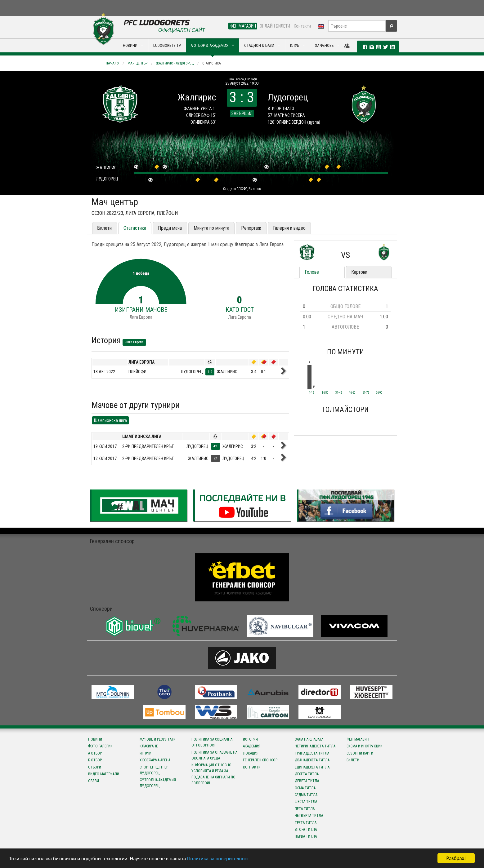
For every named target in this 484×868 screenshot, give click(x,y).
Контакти (302, 26)
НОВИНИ (130, 45)
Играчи (146, 753)
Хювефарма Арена (155, 760)
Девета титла (307, 781)
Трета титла (306, 823)
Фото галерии (100, 746)
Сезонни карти (360, 753)
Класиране (149, 746)
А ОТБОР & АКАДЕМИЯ (209, 45)
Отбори (95, 767)
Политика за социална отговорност (212, 742)
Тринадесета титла (312, 753)
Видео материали (104, 774)
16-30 (325, 393)
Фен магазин (358, 739)
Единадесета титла (312, 767)
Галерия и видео (289, 228)
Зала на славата (309, 739)
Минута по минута (211, 228)
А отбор (95, 753)
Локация (251, 753)
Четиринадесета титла (315, 746)
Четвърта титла (309, 816)
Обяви (94, 781)
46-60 (352, 393)
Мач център (137, 63)
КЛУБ (295, 45)
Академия (252, 746)
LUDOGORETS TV (167, 45)
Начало (112, 63)
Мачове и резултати (158, 739)
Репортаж (251, 228)
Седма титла (306, 795)
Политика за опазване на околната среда (214, 755)
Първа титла (306, 836)
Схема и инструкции (365, 746)
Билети (105, 228)
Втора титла (306, 830)
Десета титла (307, 774)
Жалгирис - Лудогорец (175, 63)
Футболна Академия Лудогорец (158, 783)
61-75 (366, 393)
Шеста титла (306, 802)
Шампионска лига (110, 420)
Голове (312, 272)
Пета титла (305, 809)
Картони (359, 272)
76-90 (379, 393)
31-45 (339, 393)
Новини (95, 739)
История (250, 739)
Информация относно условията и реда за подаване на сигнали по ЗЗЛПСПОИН (213, 774)
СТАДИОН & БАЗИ (259, 45)
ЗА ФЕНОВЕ (324, 45)
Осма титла (305, 788)
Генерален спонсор (260, 760)
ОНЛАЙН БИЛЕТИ (275, 26)
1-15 (312, 393)
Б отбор (95, 760)
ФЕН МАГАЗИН (243, 26)
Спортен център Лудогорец (154, 770)
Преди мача (170, 228)
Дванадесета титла (312, 760)
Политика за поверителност (218, 859)
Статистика (212, 63)
